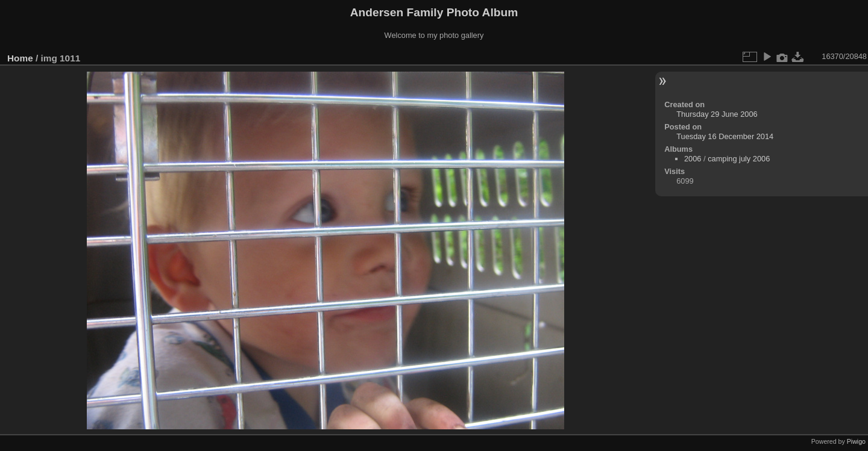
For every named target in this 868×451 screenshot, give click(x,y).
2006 (693, 159)
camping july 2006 (739, 159)
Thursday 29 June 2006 (717, 114)
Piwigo (856, 441)
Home (20, 58)
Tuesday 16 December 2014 (725, 136)
